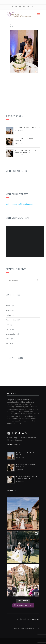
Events (8, 310)
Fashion (9, 315)
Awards (9, 306)
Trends (8, 329)
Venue (8, 339)
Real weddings (11, 320)
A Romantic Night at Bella (27, 128)
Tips (7, 325)
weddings (9, 343)
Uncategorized (11, 334)
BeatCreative (34, 619)
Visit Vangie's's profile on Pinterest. (19, 204)
